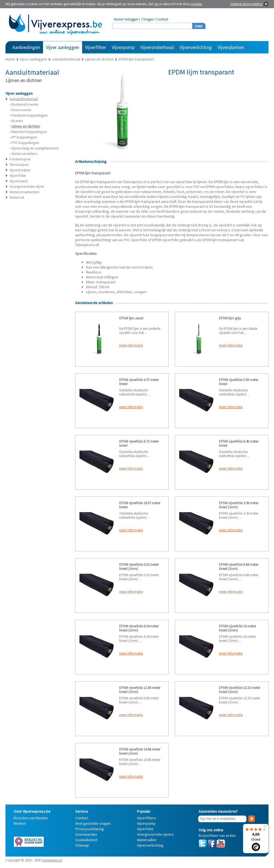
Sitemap (82, 845)
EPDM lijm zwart (131, 318)
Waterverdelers (25, 154)
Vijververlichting (196, 47)
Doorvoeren (21, 110)
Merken (20, 823)
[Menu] (265, 827)
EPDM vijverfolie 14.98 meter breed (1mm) (140, 751)
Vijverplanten (231, 47)
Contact (162, 19)
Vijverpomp (123, 47)
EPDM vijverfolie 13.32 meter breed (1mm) (239, 690)
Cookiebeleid (86, 840)
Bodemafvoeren (25, 104)
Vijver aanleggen (62, 47)
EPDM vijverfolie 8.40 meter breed (239, 443)
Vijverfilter (95, 47)
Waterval (17, 197)
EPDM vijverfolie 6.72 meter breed (139, 443)
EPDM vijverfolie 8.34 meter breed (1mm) (139, 628)
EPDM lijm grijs (230, 318)
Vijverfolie (18, 175)
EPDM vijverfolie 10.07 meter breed (140, 505)
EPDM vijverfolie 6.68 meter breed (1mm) (239, 567)
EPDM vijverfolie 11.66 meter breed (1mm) (140, 690)
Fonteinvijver (20, 159)
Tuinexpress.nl (52, 860)
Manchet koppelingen (29, 132)
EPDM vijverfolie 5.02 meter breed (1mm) (139, 567)
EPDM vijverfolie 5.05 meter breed (239, 382)
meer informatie (131, 345)
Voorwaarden (86, 834)
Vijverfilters (146, 818)
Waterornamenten (25, 192)
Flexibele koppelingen (30, 115)
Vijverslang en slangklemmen (35, 148)
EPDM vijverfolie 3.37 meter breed (139, 382)
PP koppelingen (24, 137)
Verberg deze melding (246, 4)
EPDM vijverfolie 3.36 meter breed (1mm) (239, 505)
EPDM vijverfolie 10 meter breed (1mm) (237, 628)
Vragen (149, 19)
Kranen (17, 121)
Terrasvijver (19, 165)
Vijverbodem (20, 170)
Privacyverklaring (90, 829)
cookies (196, 4)
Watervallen (147, 840)
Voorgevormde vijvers (155, 834)
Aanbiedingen (26, 47)
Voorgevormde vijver (27, 186)
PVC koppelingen (25, 143)
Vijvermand (19, 181)
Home (118, 19)
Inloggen (132, 19)
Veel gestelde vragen (93, 823)
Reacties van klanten (31, 818)
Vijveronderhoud (157, 47)
